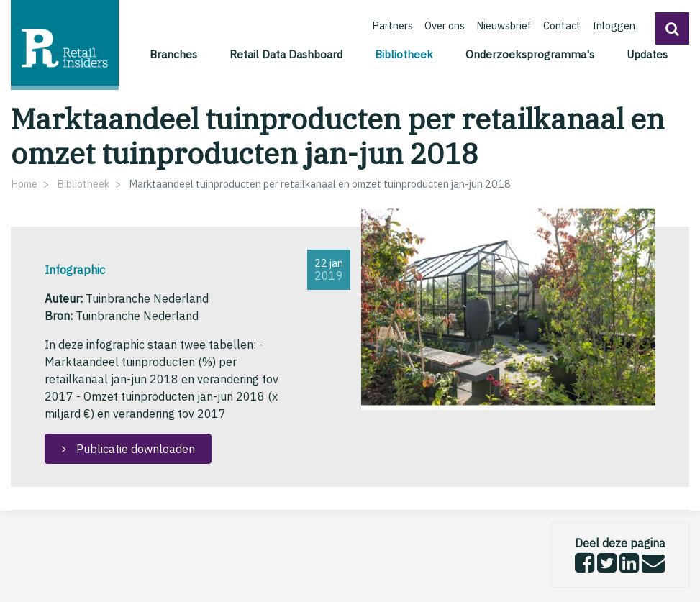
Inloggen (614, 26)
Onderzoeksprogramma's (530, 54)
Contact (562, 26)
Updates (647, 54)
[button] (672, 28)
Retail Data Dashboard (286, 54)
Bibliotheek (406, 53)
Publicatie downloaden (134, 449)
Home (24, 184)
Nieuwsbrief (504, 26)
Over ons (445, 26)
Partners (392, 26)
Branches (173, 54)
